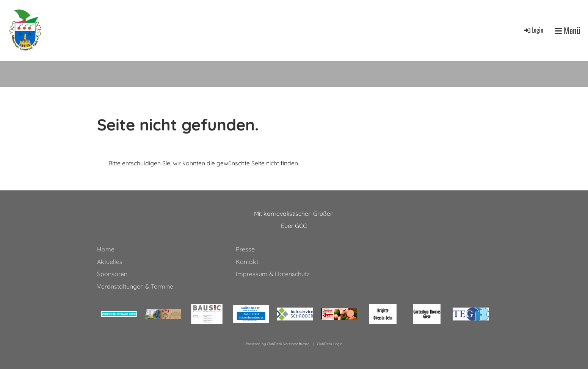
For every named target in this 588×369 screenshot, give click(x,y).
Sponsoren (112, 274)
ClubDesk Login (330, 344)
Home (106, 249)
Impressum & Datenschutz (273, 274)
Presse (245, 249)
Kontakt (247, 262)
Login (533, 30)
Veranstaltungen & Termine (135, 286)
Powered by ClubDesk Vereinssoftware (278, 344)
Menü (568, 31)
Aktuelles (110, 262)
